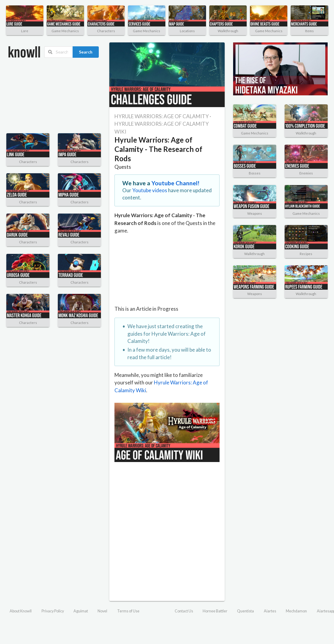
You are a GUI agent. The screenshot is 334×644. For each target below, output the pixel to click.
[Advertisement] (38, 96)
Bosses (255, 173)
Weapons (255, 213)
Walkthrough (228, 31)
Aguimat (81, 611)
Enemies (306, 173)
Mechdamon (296, 611)
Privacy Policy (53, 611)
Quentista (245, 611)
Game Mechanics (65, 31)
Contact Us (184, 611)
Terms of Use (128, 611)
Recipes (306, 254)
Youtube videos (150, 190)
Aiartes (270, 611)
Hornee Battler (215, 611)
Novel (102, 611)
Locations (187, 31)
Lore (25, 31)
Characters (106, 31)
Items (309, 31)
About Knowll (21, 611)
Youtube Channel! (176, 183)
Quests (123, 167)
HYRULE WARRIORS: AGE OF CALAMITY (162, 116)
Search (86, 52)
